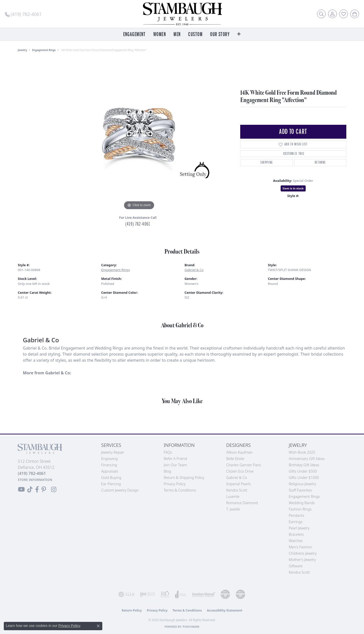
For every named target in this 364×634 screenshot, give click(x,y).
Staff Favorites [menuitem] (300, 490)
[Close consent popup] (98, 626)
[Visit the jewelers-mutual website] (204, 594)
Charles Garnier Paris (244, 465)
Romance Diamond (242, 503)
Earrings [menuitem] (296, 522)
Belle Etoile (235, 459)
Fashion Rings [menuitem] (300, 509)
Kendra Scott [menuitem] (299, 572)
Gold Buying (111, 478)
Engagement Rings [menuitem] (304, 496)
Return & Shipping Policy (184, 478)
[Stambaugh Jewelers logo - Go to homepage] (182, 14)
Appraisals (110, 471)
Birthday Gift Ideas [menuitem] (304, 465)
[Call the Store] (32, 473)
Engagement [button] (135, 34)
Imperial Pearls (239, 484)
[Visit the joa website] (181, 594)
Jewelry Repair (113, 452)
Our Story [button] (220, 34)
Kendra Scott (237, 490)
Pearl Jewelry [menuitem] (299, 528)
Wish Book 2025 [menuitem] (302, 452)
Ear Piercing (111, 484)
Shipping (267, 163)
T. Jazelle (233, 509)
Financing (109, 465)
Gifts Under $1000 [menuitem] (304, 478)
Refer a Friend (175, 459)
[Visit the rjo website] (165, 594)
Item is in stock (293, 188)
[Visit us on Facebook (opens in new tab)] (37, 490)
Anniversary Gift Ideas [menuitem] (307, 459)
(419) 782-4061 (138, 224)
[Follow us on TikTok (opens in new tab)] (30, 490)
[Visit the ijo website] (147, 594)
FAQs (168, 452)
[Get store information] (35, 480)
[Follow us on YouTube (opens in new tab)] (21, 490)
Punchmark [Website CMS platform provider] (191, 627)
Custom (195, 34)
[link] (23, 14)
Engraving (110, 459)
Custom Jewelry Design (120, 490)
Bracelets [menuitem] (296, 534)
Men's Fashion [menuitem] (300, 547)
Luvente (233, 496)
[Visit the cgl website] (240, 594)
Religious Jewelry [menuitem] (302, 484)
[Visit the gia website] (127, 594)
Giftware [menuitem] (296, 566)
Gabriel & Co (194, 270)
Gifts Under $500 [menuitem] (303, 471)
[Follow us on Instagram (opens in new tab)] (54, 490)
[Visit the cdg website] (225, 594)
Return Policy (132, 610)
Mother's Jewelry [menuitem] (302, 560)
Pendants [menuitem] (297, 515)
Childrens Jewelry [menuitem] (303, 553)
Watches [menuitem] (296, 541)
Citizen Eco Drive (240, 471)
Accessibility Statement (225, 610)
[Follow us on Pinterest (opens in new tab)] (44, 490)
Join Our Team (175, 465)
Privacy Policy (175, 484)
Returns (320, 163)
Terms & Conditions (180, 490)
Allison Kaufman (240, 452)
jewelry (23, 50)
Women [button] (160, 34)
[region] (139, 135)
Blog (167, 471)
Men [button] (177, 34)
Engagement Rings (44, 50)
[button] (321, 14)
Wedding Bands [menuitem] (302, 503)
